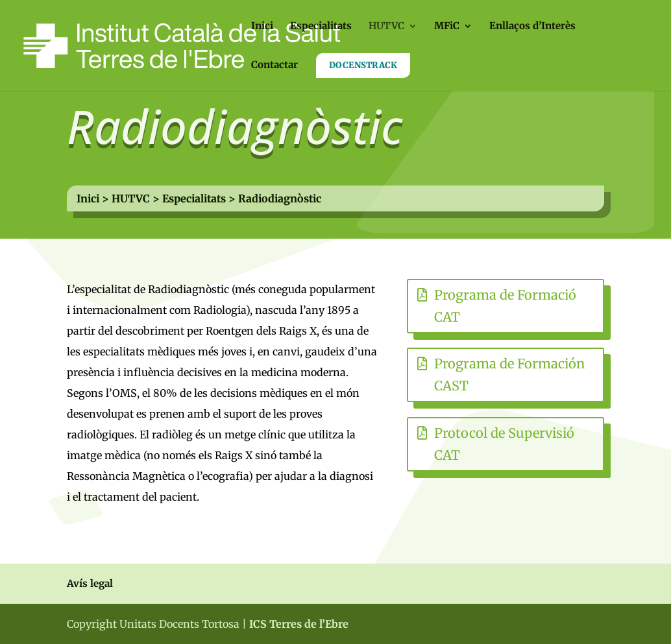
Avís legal (90, 583)
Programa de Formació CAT (505, 306)
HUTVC (386, 27)
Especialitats (321, 27)
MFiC (447, 27)
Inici (262, 27)
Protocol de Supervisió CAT (504, 444)
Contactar (274, 66)
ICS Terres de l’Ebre (299, 624)
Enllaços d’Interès (532, 27)
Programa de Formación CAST (509, 375)
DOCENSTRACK (363, 65)
